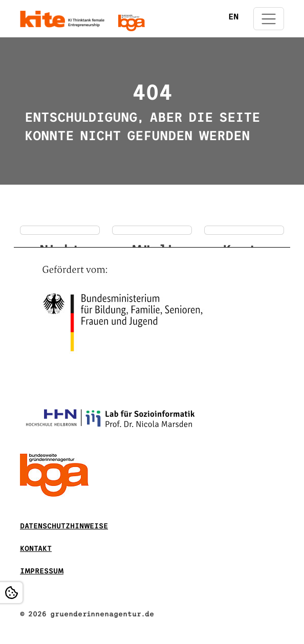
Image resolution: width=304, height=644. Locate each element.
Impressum (42, 571)
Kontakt (36, 549)
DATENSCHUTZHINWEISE (64, 526)
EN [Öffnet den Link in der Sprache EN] (233, 17)
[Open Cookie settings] (11, 593)
